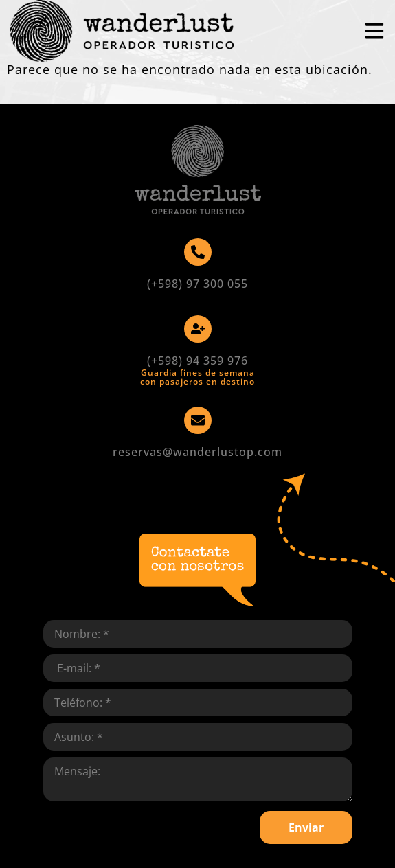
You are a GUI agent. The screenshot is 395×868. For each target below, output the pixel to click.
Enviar (306, 827)
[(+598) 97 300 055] (198, 252)
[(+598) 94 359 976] (198, 329)
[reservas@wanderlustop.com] (198, 420)
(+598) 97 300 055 (197, 284)
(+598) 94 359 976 (197, 361)
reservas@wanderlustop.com (197, 452)
